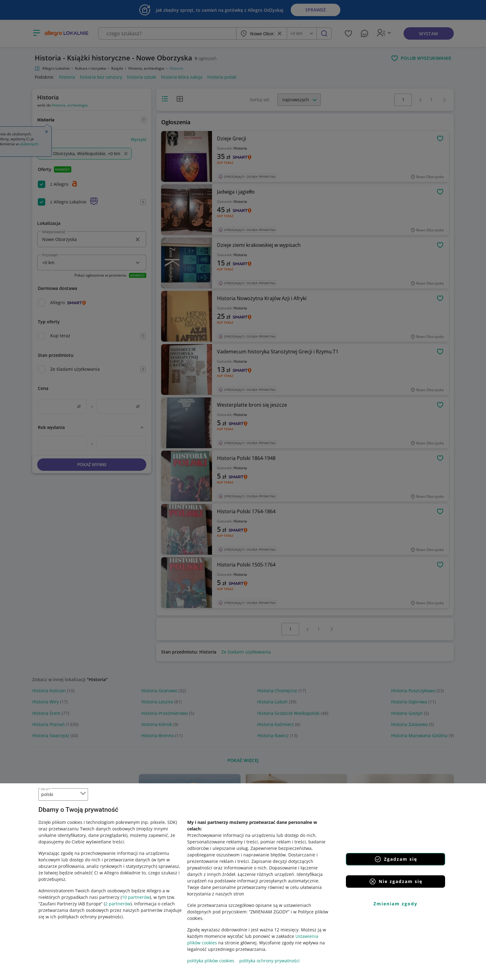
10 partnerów (136, 897)
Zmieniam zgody (395, 904)
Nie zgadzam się (396, 882)
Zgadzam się (396, 859)
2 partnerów (118, 904)
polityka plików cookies (211, 961)
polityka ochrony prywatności (270, 961)
